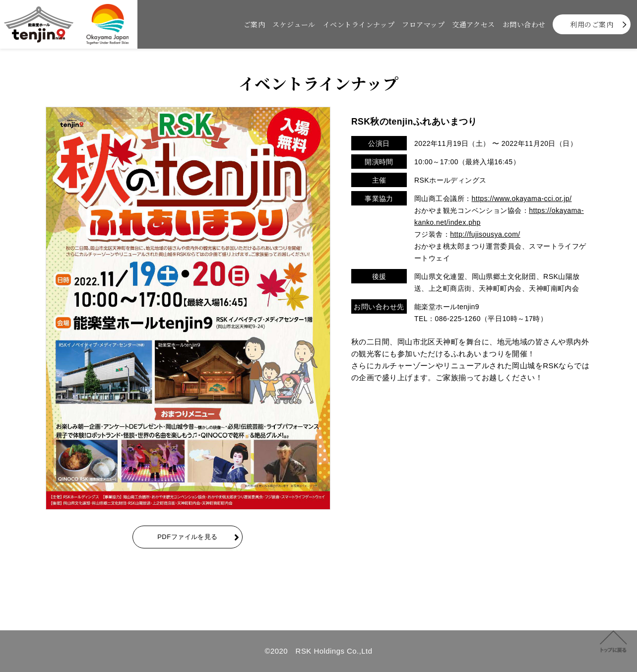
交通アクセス (474, 24)
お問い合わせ (524, 24)
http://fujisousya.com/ (485, 234)
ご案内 (254, 24)
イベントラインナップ (359, 24)
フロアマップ (423, 24)
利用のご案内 (592, 24)
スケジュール (294, 24)
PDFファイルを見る (188, 537)
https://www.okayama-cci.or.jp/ (522, 199)
